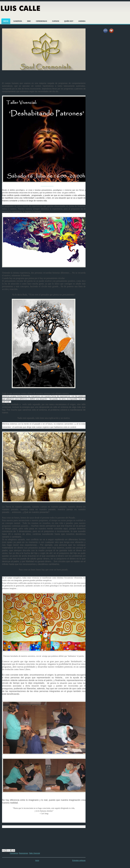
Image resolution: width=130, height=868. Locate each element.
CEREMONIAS (41, 21)
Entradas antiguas (79, 860)
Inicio (37, 860)
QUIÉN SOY (69, 21)
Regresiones (23, 853)
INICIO (6, 21)
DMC (29, 21)
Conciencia (14, 853)
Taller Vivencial (34, 853)
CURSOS (56, 21)
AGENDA (82, 21)
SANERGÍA (18, 21)
